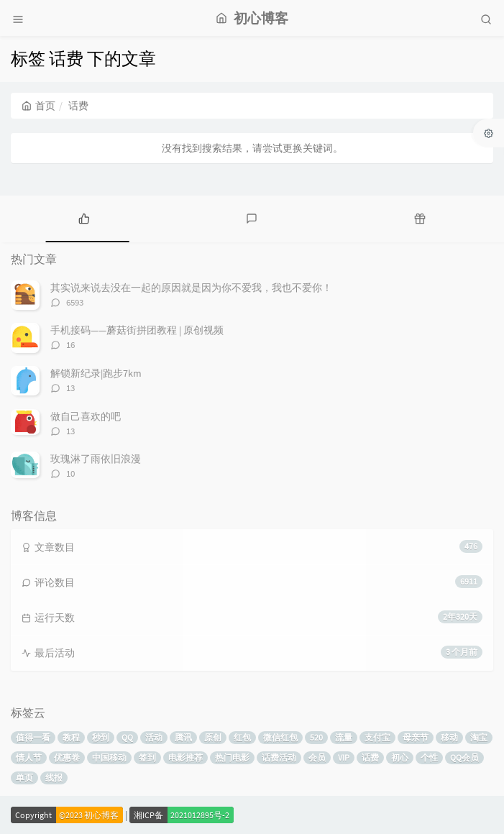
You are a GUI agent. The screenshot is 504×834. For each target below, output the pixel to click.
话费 (370, 757)
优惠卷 (67, 757)
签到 (147, 757)
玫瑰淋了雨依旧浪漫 (96, 459)
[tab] (84, 217)
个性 (429, 757)
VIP (344, 757)
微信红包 (280, 737)
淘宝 (479, 737)
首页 (38, 106)
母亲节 (416, 737)
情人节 (29, 757)
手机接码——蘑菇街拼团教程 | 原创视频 (137, 330)
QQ (127, 737)
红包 (242, 737)
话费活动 (279, 757)
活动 (154, 737)
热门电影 (232, 757)
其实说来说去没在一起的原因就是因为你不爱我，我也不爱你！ (191, 288)
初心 (400, 757)
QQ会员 (464, 757)
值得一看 (33, 737)
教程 (71, 737)
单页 (24, 778)
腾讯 (183, 737)
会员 (317, 757)
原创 (213, 737)
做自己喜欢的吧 (86, 416)
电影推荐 (185, 757)
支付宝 (377, 737)
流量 (344, 737)
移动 (449, 737)
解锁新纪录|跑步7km (96, 373)
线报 (54, 778)
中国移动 (109, 757)
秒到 (101, 737)
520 (316, 737)
